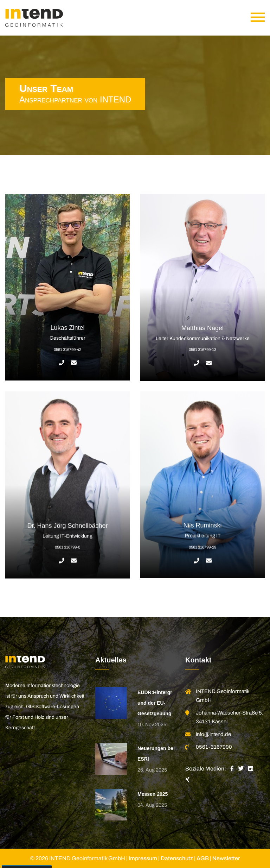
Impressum (143, 858)
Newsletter (226, 858)
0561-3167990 (214, 747)
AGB (203, 858)
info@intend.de (213, 734)
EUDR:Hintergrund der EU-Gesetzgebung (155, 703)
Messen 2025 (153, 794)
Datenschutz (177, 858)
